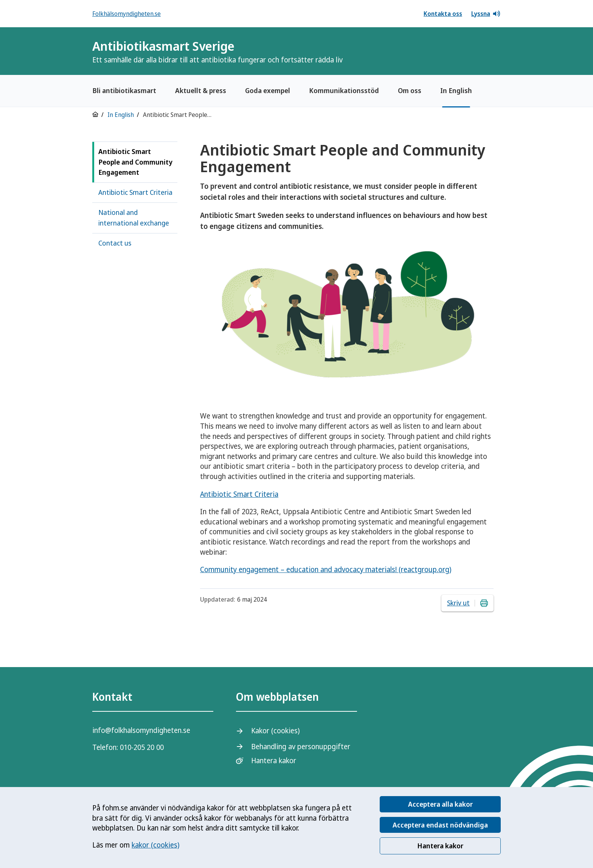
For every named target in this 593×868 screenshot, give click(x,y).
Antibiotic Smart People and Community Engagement (135, 162)
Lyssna (486, 14)
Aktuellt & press (201, 90)
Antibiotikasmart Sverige (217, 51)
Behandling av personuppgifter (301, 747)
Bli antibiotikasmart (124, 90)
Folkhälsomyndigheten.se (127, 14)
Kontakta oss (443, 14)
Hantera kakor (440, 846)
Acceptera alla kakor (440, 804)
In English (456, 90)
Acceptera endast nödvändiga (440, 825)
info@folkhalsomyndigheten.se (141, 730)
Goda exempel (268, 90)
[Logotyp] (482, 52)
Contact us (115, 243)
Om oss (410, 90)
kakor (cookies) (155, 845)
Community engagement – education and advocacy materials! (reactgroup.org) (326, 569)
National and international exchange (134, 218)
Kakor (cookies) (275, 731)
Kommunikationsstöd (344, 90)
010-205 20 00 (142, 747)
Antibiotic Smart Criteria (135, 192)
